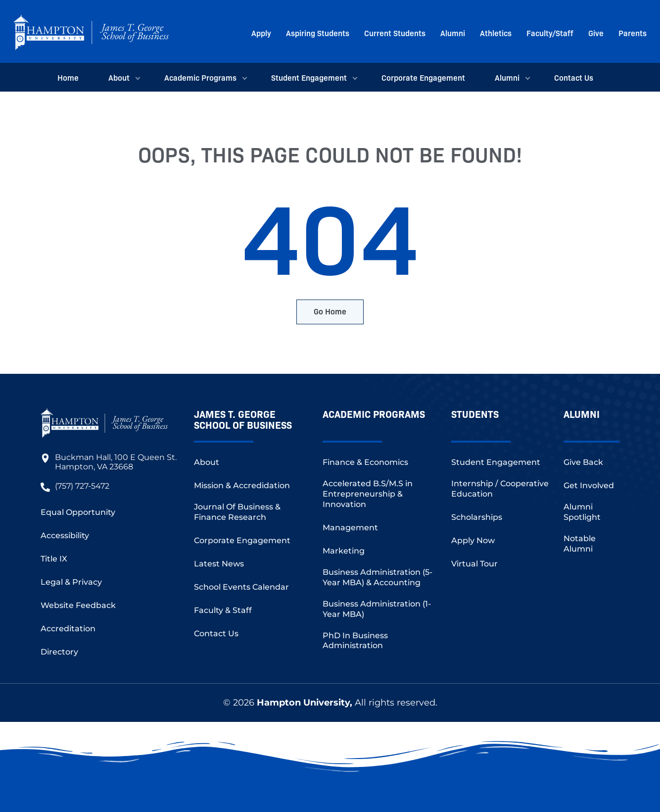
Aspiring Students (318, 33)
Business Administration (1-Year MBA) (377, 609)
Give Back (583, 462)
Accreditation (68, 629)
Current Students (395, 33)
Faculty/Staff (550, 33)
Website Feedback (78, 605)
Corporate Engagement (423, 77)
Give (596, 33)
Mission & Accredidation (242, 485)
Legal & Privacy (71, 582)
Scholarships (477, 517)
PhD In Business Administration (355, 641)
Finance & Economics (365, 462)
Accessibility (65, 535)
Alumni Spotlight (582, 512)
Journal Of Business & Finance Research (237, 512)
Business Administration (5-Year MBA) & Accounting (377, 577)
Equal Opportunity (78, 512)
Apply (261, 33)
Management (350, 528)
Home (68, 77)
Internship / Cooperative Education (500, 489)
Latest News (219, 564)
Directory (59, 652)
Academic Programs (203, 77)
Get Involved (589, 485)
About (121, 77)
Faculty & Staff (223, 610)
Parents (633, 33)
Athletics (496, 33)
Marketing (344, 551)
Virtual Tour (474, 564)
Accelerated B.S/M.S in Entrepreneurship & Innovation (368, 494)
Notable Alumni (580, 544)
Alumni (453, 33)
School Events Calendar (241, 587)
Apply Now (473, 540)
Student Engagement (311, 77)
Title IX (54, 559)
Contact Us (574, 77)
